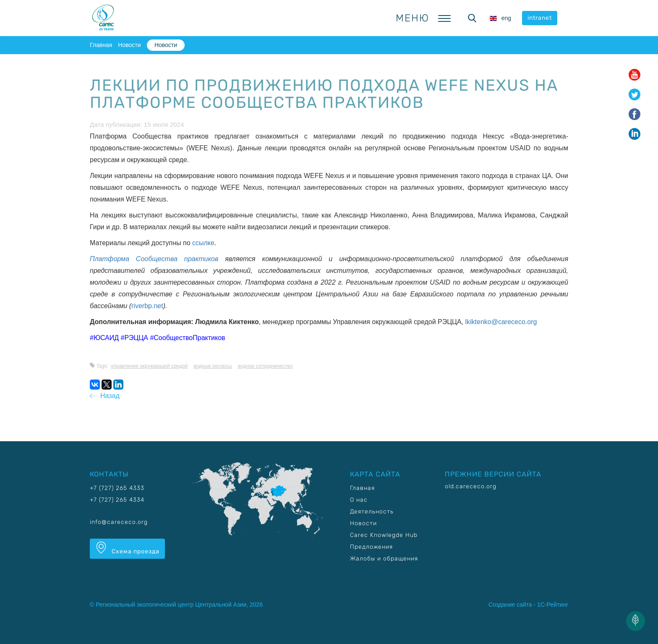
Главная (101, 45)
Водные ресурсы (213, 366)
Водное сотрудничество (265, 366)
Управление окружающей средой (149, 366)
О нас (359, 500)
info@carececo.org (119, 522)
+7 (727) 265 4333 (117, 488)
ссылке (203, 243)
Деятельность (372, 512)
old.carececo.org (471, 486)
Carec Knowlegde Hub (384, 535)
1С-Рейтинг (553, 605)
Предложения (371, 547)
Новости (129, 45)
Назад (105, 396)
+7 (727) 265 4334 (117, 500)
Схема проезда (127, 548)
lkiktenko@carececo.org (501, 322)
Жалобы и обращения (384, 559)
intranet (540, 18)
